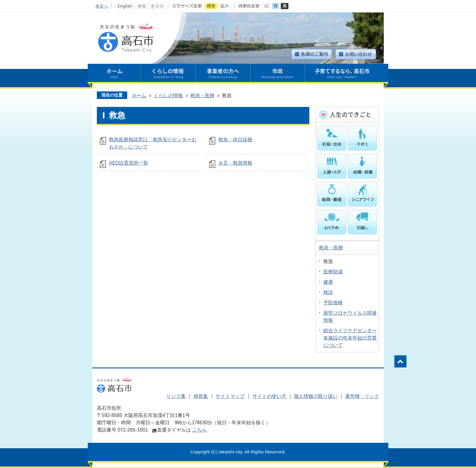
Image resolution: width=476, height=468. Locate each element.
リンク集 (176, 396)
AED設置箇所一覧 (129, 163)
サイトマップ (230, 396)
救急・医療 (202, 96)
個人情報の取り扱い (316, 396)
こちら (199, 430)
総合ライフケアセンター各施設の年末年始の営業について (350, 338)
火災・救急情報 (235, 163)
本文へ (102, 6)
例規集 (201, 396)
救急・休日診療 (235, 140)
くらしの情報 (168, 96)
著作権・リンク (362, 396)
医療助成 (333, 272)
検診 (328, 292)
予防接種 (333, 303)
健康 (328, 282)
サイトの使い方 (269, 396)
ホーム (139, 96)
